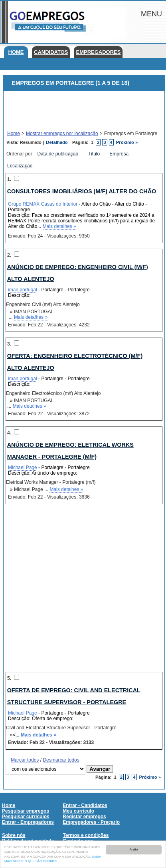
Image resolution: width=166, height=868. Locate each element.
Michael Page (23, 467)
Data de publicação (58, 154)
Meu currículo (78, 811)
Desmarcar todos (61, 760)
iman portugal (23, 290)
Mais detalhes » (59, 226)
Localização (21, 166)
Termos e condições (86, 835)
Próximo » (127, 142)
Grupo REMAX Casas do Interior (43, 204)
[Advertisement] (79, 111)
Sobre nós (14, 835)
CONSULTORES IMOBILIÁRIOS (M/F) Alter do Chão (82, 191)
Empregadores (98, 52)
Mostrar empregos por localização (62, 134)
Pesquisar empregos (26, 811)
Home (16, 52)
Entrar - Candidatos (85, 805)
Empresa (120, 154)
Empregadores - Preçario (91, 822)
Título (94, 154)
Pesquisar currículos (26, 817)
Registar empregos (84, 817)
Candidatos (51, 52)
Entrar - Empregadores (28, 822)
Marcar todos (25, 760)
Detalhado (57, 142)
